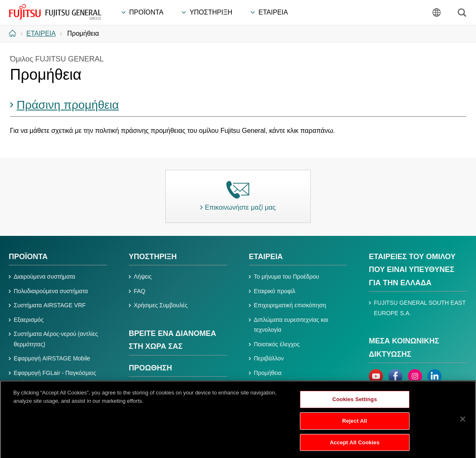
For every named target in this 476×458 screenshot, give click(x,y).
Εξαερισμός (29, 320)
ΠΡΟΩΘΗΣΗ (150, 368)
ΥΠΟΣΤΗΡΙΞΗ (153, 257)
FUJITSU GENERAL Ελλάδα (55, 12)
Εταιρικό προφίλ (275, 291)
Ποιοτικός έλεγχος (277, 344)
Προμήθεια (268, 373)
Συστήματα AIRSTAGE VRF (50, 305)
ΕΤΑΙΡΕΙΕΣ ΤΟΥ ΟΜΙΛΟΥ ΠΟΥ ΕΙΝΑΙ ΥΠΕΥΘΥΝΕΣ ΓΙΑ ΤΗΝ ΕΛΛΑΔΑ (412, 270)
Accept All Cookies (355, 446)
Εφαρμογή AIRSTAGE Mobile (52, 358)
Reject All (355, 425)
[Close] (463, 423)
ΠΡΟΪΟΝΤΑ (28, 257)
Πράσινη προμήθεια (68, 105)
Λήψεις (143, 277)
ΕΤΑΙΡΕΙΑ (266, 257)
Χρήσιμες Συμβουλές (161, 305)
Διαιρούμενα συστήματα (44, 277)
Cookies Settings (355, 403)
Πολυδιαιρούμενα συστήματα (51, 291)
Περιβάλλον (269, 358)
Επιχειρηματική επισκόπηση (290, 305)
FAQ (140, 291)
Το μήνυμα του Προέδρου (286, 277)
